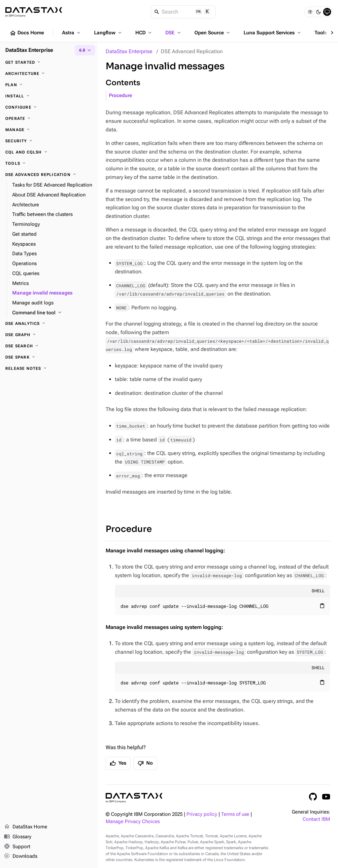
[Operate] (49, 119)
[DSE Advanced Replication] (49, 175)
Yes (118, 763)
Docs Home (27, 33)
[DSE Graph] (49, 335)
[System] (327, 12)
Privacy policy (202, 814)
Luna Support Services (273, 33)
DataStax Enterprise (129, 51)
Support (17, 847)
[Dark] (319, 12)
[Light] (310, 12)
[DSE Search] (49, 346)
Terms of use (235, 814)
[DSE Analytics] (49, 324)
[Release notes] (49, 368)
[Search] (183, 12)
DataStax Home (26, 827)
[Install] (49, 96)
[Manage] (49, 130)
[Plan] (49, 85)
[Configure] (49, 107)
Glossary (18, 837)
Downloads (21, 856)
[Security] (49, 141)
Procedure (120, 96)
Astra (72, 33)
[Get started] (49, 62)
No (145, 763)
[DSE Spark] (49, 357)
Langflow (108, 33)
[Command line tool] (52, 313)
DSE (174, 33)
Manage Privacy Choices (133, 822)
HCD (144, 33)
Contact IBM (316, 819)
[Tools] (49, 163)
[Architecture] (49, 74)
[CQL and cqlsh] (49, 152)
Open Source (213, 33)
